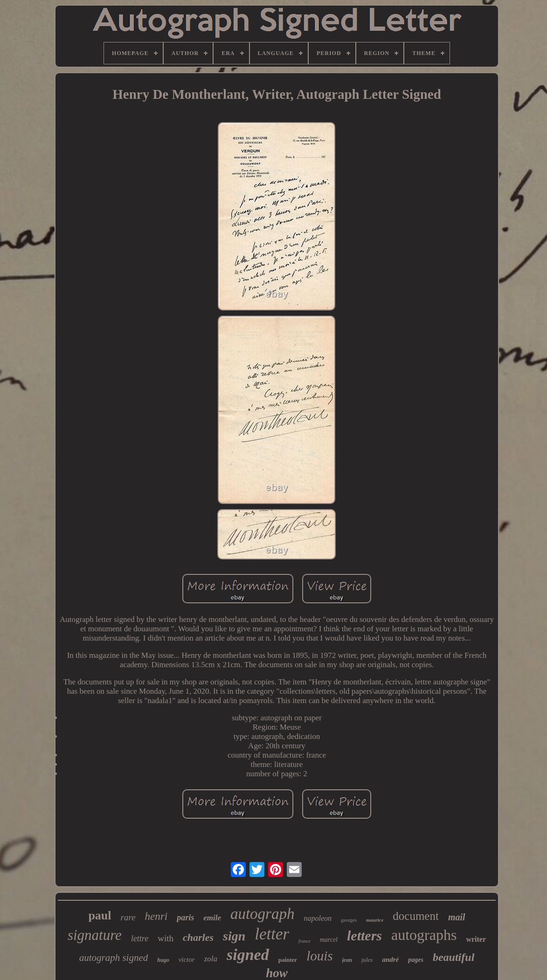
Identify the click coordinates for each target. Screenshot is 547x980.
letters (364, 935)
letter (272, 934)
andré (390, 959)
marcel (329, 940)
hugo (163, 960)
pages (416, 960)
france (305, 941)
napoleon (318, 918)
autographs (424, 935)
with (166, 938)
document (416, 916)
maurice (375, 920)
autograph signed (114, 958)
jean (347, 960)
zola (211, 959)
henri (156, 916)
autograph (263, 914)
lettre (140, 939)
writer (476, 939)
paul (100, 915)
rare (128, 917)
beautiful (454, 957)
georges (349, 920)
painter (288, 960)
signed (248, 955)
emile (212, 918)
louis (319, 956)
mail (457, 917)
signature (95, 935)
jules (367, 960)
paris (185, 918)
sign (234, 936)
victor (187, 959)
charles (198, 937)
